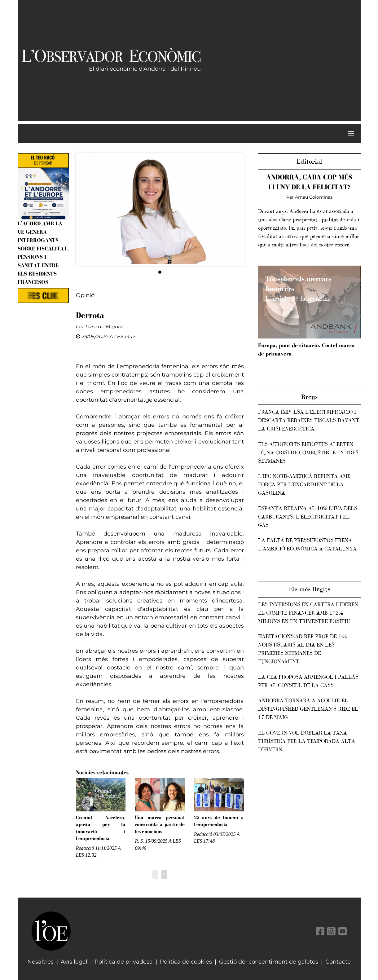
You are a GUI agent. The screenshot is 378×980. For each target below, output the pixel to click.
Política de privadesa (124, 962)
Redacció (85, 848)
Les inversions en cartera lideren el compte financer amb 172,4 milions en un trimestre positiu (308, 613)
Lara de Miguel (104, 327)
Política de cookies (186, 962)
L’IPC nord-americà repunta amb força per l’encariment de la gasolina (304, 484)
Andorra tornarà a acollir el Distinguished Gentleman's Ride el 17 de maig (308, 709)
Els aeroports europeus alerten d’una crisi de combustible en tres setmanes (308, 452)
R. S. (139, 841)
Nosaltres (40, 962)
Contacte (338, 962)
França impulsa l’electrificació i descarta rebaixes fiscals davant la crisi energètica (309, 420)
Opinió (85, 295)
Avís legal (74, 962)
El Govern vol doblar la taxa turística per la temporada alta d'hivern (307, 741)
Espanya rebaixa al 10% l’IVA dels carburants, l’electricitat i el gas (308, 517)
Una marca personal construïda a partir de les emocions (160, 824)
